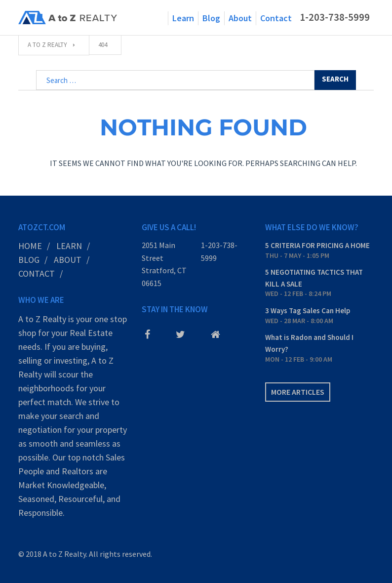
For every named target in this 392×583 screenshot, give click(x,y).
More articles (298, 392)
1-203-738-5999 (335, 17)
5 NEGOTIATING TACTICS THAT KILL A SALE (314, 278)
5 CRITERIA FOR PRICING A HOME (317, 245)
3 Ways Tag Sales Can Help (308, 311)
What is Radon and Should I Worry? (309, 343)
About (240, 18)
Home (30, 246)
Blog (211, 18)
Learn (183, 18)
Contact (276, 18)
